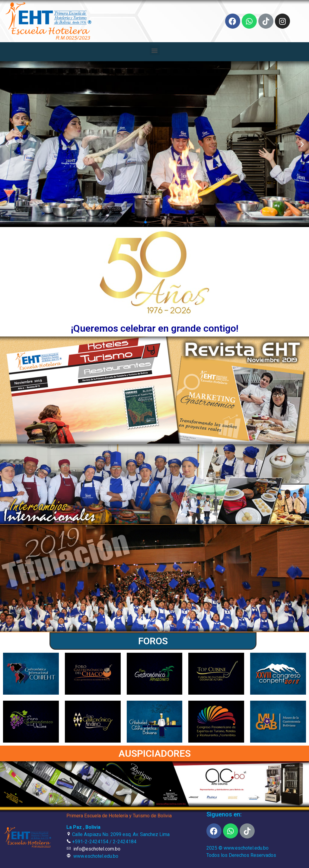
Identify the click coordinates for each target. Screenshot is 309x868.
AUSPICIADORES (155, 753)
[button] (155, 50)
